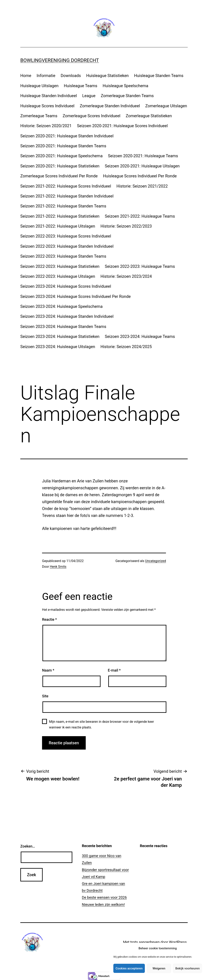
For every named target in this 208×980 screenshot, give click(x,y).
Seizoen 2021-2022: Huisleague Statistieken (60, 216)
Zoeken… (28, 846)
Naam (48, 670)
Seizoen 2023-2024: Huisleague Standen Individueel (67, 316)
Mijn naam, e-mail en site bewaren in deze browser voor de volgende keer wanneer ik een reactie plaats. (101, 724)
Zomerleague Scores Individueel (92, 116)
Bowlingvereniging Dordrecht (60, 60)
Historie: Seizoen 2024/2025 (126, 347)
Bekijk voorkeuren (187, 968)
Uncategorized (155, 561)
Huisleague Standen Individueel (49, 96)
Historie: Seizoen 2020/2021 (46, 126)
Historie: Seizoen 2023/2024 (126, 276)
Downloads (71, 76)
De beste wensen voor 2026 (104, 897)
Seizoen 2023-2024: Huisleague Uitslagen (58, 347)
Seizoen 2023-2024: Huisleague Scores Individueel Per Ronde (75, 296)
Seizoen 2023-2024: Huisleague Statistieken (60, 336)
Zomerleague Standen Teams (127, 96)
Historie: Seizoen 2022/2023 (126, 226)
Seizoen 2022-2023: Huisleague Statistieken (60, 266)
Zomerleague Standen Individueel (110, 106)
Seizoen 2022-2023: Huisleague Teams (140, 266)
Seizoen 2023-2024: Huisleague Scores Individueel (66, 286)
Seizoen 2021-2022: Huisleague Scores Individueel (66, 186)
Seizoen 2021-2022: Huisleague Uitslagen (58, 226)
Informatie (46, 76)
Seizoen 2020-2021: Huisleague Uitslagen (142, 166)
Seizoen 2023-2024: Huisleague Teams (140, 336)
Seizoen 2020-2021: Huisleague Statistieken (60, 166)
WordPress (178, 942)
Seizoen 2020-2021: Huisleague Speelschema (61, 156)
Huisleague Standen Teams (159, 76)
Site (45, 696)
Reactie (49, 619)
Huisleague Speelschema (125, 86)
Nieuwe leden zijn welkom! (103, 905)
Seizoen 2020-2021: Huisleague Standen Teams (63, 146)
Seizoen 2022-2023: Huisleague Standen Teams (63, 256)
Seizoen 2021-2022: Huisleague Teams (140, 216)
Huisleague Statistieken (107, 76)
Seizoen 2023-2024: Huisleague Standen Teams (63, 327)
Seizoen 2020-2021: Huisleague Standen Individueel (67, 136)
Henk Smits (58, 567)
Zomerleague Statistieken (149, 116)
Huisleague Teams (81, 86)
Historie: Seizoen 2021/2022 (142, 186)
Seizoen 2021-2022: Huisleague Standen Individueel (67, 196)
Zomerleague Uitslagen (166, 106)
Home (26, 76)
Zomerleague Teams (39, 116)
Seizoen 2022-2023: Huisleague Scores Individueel (66, 236)
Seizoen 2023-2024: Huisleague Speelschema (61, 306)
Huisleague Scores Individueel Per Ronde (140, 176)
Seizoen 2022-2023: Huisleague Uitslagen (58, 276)
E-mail (114, 670)
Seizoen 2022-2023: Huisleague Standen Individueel (67, 246)
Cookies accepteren (129, 968)
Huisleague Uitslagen (39, 86)
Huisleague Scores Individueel (47, 106)
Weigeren (159, 968)
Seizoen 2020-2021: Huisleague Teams (143, 156)
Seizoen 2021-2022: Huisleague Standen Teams (63, 206)
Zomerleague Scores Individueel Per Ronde (59, 176)
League (89, 96)
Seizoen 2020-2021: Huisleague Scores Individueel (122, 126)
